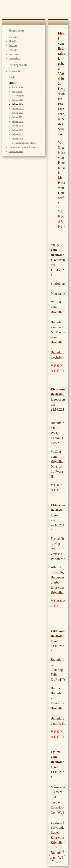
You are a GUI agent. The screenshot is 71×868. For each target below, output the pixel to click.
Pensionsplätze (16, 71)
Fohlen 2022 (18, 113)
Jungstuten (17, 91)
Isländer (13, 83)
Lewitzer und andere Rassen (22, 147)
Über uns (13, 46)
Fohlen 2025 (18, 100)
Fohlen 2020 (18, 121)
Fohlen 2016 (18, 139)
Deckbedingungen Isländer (25, 143)
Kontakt (13, 50)
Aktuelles (13, 41)
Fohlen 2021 (18, 117)
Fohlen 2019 (18, 126)
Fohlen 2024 (18, 104)
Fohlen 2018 (18, 130)
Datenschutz (14, 58)
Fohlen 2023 (18, 109)
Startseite (13, 37)
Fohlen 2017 (18, 134)
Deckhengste (18, 96)
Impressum (14, 54)
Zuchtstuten (18, 87)
